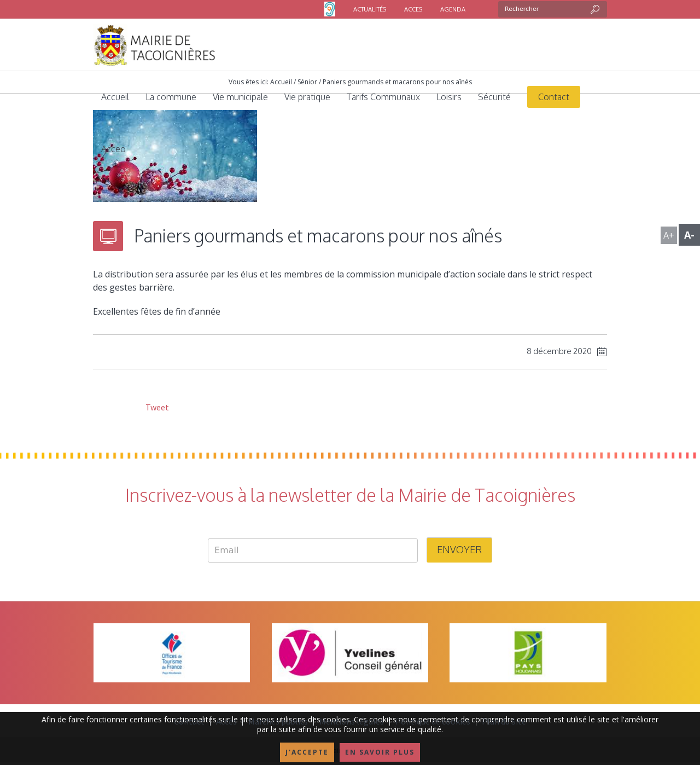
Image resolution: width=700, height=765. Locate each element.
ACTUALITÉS (370, 9)
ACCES (413, 9)
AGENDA (453, 9)
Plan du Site (504, 721)
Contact (189, 721)
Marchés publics (278, 721)
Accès (226, 721)
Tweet (156, 407)
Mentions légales (352, 721)
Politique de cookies (433, 721)
